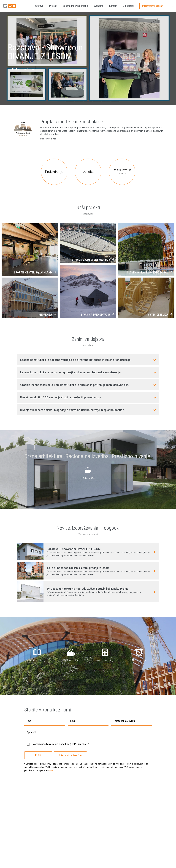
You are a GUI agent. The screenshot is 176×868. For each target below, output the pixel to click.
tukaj (51, 770)
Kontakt (113, 6)
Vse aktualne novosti (88, 534)
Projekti (53, 6)
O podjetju (128, 6)
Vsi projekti (88, 213)
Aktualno (99, 6)
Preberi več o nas (48, 139)
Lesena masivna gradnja (76, 6)
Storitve (39, 6)
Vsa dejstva (88, 345)
